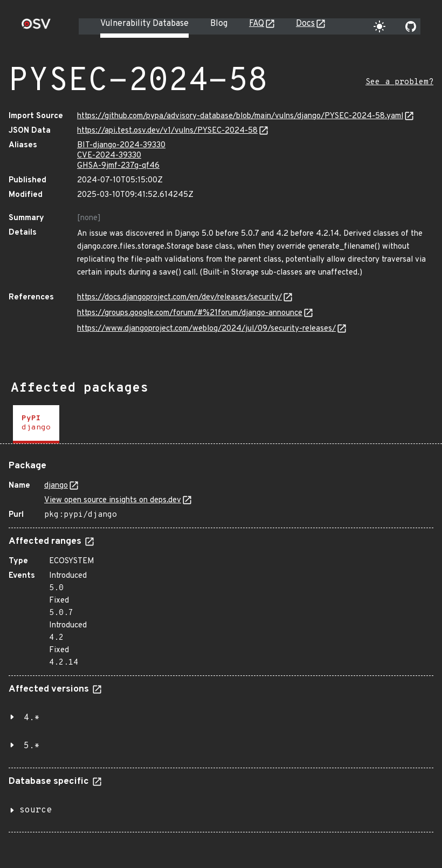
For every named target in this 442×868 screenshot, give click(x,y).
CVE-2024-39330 (109, 156)
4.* (32, 718)
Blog (219, 24)
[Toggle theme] (379, 26)
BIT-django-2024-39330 (121, 145)
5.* (32, 746)
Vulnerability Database (144, 24)
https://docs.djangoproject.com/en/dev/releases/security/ (179, 298)
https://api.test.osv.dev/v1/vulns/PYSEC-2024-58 (167, 131)
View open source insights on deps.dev (113, 500)
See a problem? (399, 82)
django (56, 486)
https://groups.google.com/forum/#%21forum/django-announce (190, 313)
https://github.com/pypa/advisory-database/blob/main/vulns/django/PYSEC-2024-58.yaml (240, 116)
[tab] (36, 424)
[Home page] (36, 27)
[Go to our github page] (411, 26)
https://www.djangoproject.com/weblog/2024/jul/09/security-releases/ (206, 329)
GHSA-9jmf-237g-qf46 (118, 166)
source (36, 810)
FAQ (257, 24)
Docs (305, 24)
